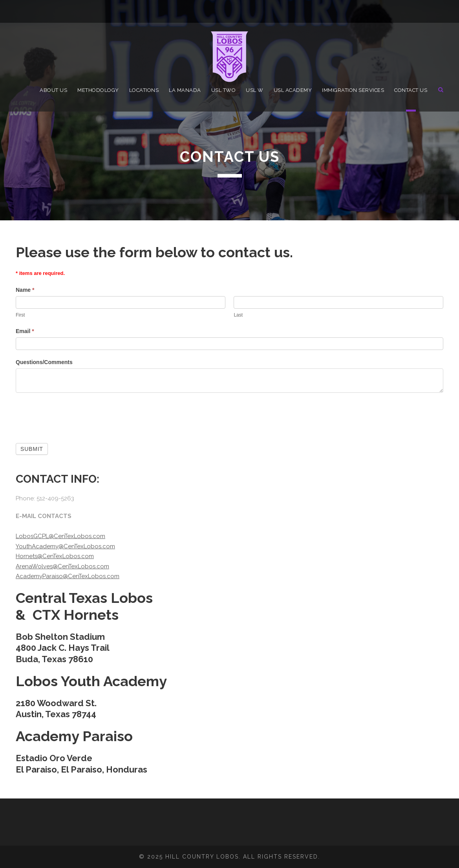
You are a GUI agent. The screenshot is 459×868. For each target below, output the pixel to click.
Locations (144, 90)
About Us (53, 90)
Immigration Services (353, 90)
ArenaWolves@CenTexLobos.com (62, 566)
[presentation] (75, 416)
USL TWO (224, 90)
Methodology (98, 90)
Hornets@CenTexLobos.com (55, 556)
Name (25, 290)
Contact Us (411, 90)
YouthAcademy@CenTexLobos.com (65, 546)
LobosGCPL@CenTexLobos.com (60, 536)
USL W (255, 90)
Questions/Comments (44, 362)
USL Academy (293, 90)
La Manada (185, 90)
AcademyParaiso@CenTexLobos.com (68, 576)
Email (25, 331)
